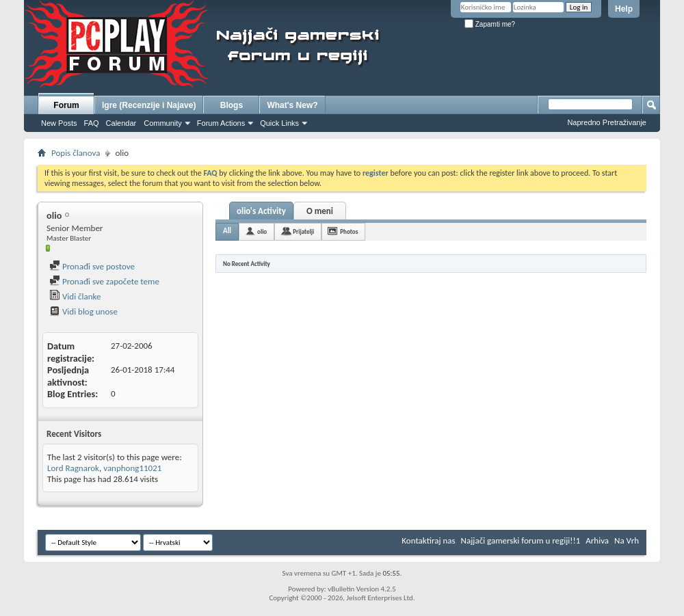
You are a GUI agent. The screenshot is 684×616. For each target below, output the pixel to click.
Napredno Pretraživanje (607, 122)
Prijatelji (303, 231)
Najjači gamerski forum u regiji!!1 (521, 540)
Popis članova (76, 153)
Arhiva (597, 540)
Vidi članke (75, 296)
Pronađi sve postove (92, 266)
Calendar (121, 123)
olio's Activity (261, 211)
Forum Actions (221, 123)
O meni (320, 211)
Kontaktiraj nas (428, 540)
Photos (349, 231)
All (227, 231)
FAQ (92, 123)
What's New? (292, 105)
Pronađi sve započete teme (104, 281)
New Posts (59, 123)
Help (624, 9)
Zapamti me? (490, 24)
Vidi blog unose (83, 311)
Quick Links (279, 123)
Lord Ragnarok (73, 468)
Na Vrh (627, 540)
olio (262, 231)
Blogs (232, 105)
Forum (66, 105)
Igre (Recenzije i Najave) (149, 105)
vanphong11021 (132, 468)
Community (163, 123)
